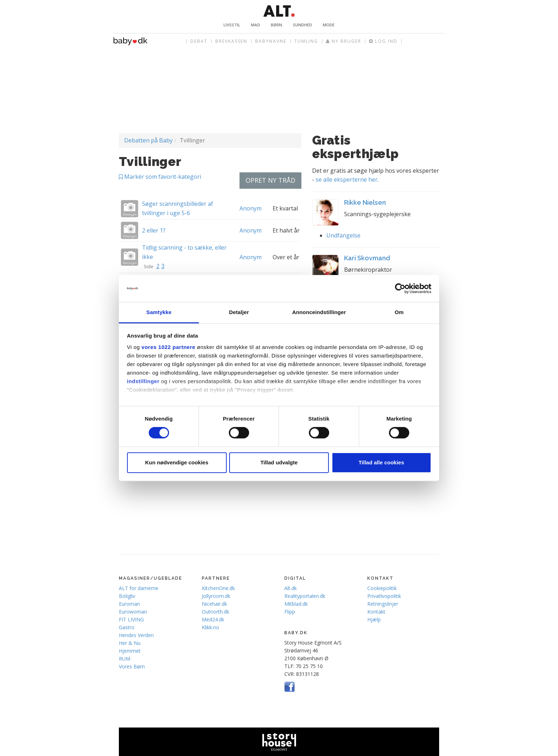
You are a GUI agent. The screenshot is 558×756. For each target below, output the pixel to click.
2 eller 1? (154, 230)
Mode (329, 25)
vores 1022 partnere (169, 347)
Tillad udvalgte (279, 462)
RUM (125, 659)
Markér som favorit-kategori (160, 177)
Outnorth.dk (215, 612)
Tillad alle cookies (381, 462)
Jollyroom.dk (216, 596)
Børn (277, 25)
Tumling (306, 41)
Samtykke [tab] (159, 312)
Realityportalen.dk (305, 596)
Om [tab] (399, 312)
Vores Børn (132, 666)
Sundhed (302, 25)
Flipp (290, 612)
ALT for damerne (139, 588)
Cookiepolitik (382, 588)
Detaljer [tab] (239, 312)
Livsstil (232, 25)
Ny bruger (344, 41)
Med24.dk (213, 619)
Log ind (383, 41)
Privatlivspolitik (384, 596)
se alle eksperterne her (347, 179)
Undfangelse (343, 235)
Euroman (129, 604)
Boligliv (127, 596)
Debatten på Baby (148, 140)
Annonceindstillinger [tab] (319, 312)
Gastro (127, 627)
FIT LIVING (131, 619)
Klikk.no (210, 627)
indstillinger (143, 381)
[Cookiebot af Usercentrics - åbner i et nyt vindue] (400, 288)
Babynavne (271, 41)
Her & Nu (130, 643)
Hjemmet (130, 651)
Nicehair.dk (214, 604)
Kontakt (376, 612)
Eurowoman (133, 612)
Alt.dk (291, 588)
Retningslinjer (383, 604)
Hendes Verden (136, 635)
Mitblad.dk (296, 604)
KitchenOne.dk (218, 588)
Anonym (251, 208)
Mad (256, 25)
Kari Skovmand (367, 258)
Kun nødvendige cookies (177, 462)
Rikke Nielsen (365, 202)
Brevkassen (231, 41)
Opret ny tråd (270, 180)
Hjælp (374, 619)
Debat (199, 41)
